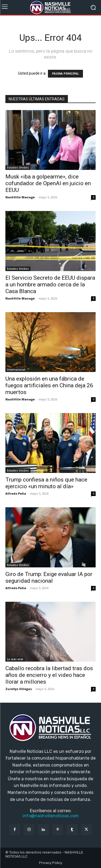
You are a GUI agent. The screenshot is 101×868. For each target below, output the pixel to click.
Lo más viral (15, 659)
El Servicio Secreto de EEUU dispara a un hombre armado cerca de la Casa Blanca (50, 285)
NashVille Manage (20, 197)
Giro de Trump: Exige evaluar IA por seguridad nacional (49, 577)
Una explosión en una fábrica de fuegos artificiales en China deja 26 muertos (49, 385)
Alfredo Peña (16, 493)
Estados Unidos (18, 167)
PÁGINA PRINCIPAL (65, 74)
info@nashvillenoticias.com (51, 816)
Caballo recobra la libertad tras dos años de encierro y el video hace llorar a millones (49, 675)
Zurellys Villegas (19, 689)
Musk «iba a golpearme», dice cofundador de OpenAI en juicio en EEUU (48, 183)
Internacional (16, 370)
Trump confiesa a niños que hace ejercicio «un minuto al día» (46, 483)
